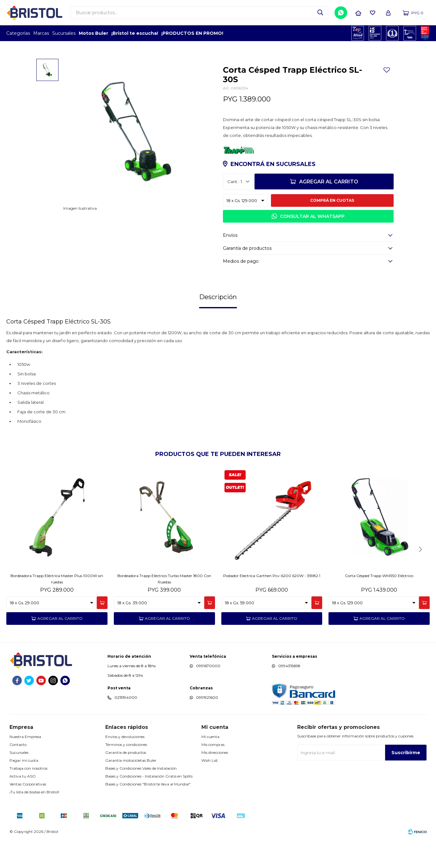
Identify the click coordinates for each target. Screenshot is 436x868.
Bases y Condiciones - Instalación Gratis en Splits (149, 805)
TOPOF (358, 33)
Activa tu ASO (23, 805)
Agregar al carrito (329, 210)
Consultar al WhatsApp (312, 245)
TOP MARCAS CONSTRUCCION (393, 33)
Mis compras (213, 773)
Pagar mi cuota (24, 789)
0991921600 (207, 726)
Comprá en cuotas (332, 229)
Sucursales (64, 33)
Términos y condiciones (126, 773)
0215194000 (126, 726)
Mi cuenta (210, 765)
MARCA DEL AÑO (410, 33)
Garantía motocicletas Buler (131, 789)
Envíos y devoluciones (125, 765)
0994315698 (289, 695)
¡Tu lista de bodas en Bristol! (34, 820)
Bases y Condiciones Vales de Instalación (141, 797)
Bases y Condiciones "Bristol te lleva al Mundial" (148, 813)
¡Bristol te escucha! (135, 33)
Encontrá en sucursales (273, 193)
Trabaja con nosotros (28, 797)
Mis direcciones (215, 781)
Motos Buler (93, 33)
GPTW (425, 33)
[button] (420, 578)
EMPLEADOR (375, 33)
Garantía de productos (126, 781)
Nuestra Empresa (25, 765)
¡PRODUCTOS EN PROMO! (192, 33)
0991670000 (208, 695)
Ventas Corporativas (28, 813)
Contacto (18, 773)
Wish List (210, 789)
